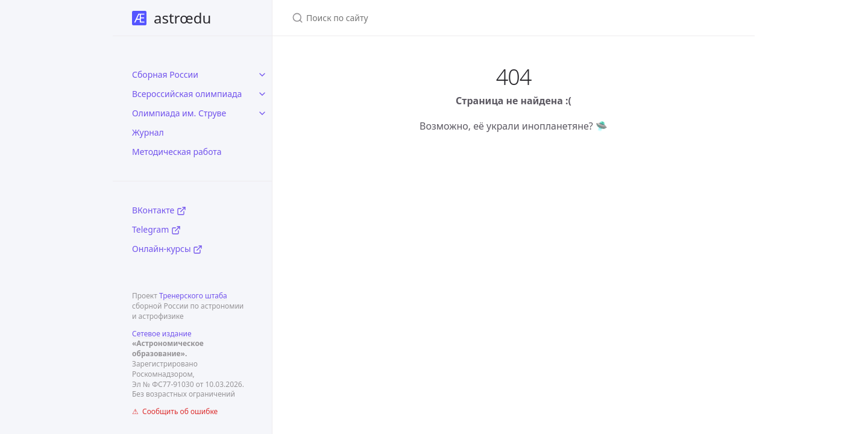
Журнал (148, 132)
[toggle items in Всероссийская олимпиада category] (262, 94)
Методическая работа (177, 152)
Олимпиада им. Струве (179, 113)
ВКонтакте (159, 210)
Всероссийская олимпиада (187, 94)
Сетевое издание (162, 334)
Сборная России (165, 74)
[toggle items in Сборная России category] (262, 75)
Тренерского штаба (193, 296)
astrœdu (171, 18)
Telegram (156, 229)
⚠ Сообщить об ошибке (175, 411)
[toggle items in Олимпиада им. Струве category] (262, 113)
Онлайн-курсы (167, 249)
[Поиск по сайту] (434, 18)
